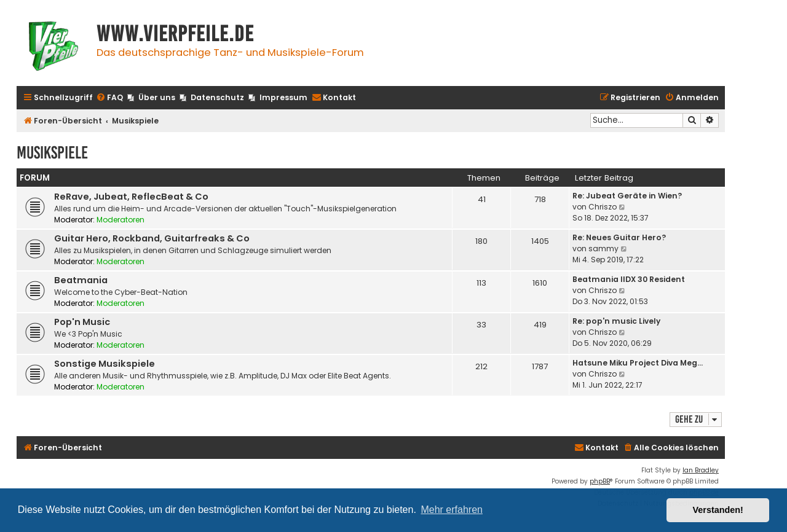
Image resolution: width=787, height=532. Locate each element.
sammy (603, 248)
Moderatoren (121, 220)
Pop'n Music (82, 322)
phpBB (600, 481)
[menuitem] (109, 98)
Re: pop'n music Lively (616, 321)
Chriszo (603, 207)
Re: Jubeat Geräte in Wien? (627, 196)
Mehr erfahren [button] (452, 510)
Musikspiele (52, 153)
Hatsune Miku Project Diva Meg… (638, 363)
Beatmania (81, 280)
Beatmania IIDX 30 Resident (629, 279)
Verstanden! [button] (718, 510)
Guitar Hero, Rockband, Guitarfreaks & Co (152, 238)
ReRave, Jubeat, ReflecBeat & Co (131, 197)
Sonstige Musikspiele (105, 364)
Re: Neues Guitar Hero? (619, 237)
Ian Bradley (701, 470)
